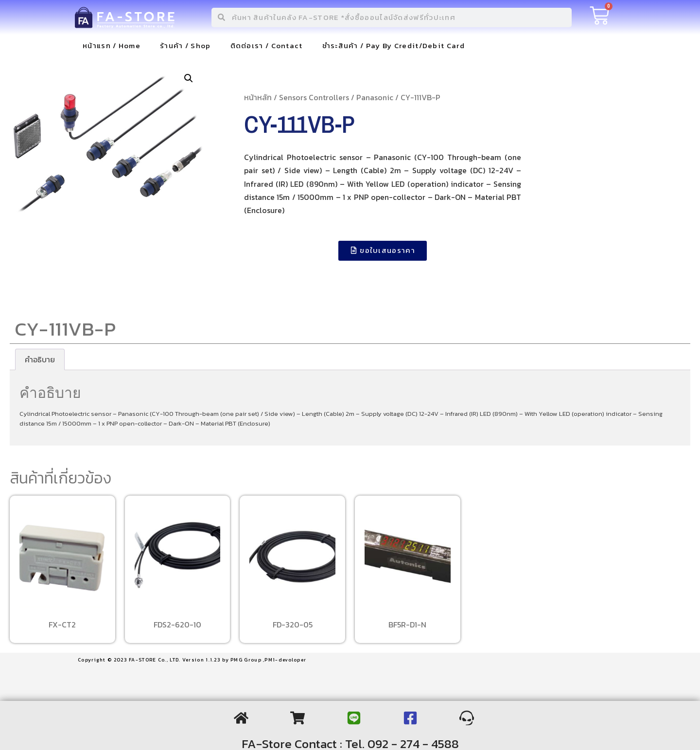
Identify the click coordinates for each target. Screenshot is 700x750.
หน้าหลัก (258, 97)
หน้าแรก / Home (112, 45)
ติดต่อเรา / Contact (267, 45)
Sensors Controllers (314, 97)
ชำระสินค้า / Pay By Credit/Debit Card (394, 45)
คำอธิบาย (40, 359)
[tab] (40, 359)
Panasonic (375, 97)
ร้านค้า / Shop (185, 45)
